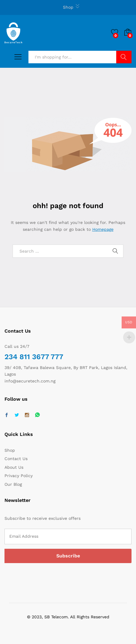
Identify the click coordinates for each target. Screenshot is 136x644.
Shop (68, 7)
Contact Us (16, 459)
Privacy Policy (19, 476)
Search (124, 57)
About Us (14, 467)
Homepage (103, 229)
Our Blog (13, 484)
